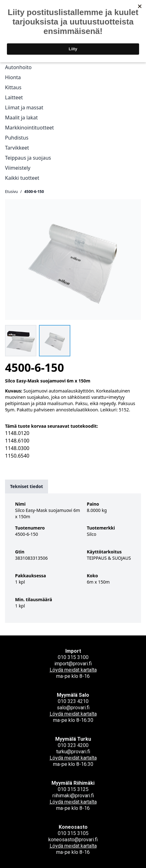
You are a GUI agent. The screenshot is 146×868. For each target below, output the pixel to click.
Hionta (13, 77)
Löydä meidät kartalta (73, 670)
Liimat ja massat (24, 107)
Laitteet (14, 97)
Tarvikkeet (17, 148)
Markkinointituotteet (30, 128)
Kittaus (13, 87)
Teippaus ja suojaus (28, 158)
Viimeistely (18, 168)
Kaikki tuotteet (22, 178)
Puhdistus (17, 138)
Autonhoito (18, 67)
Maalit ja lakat (21, 118)
